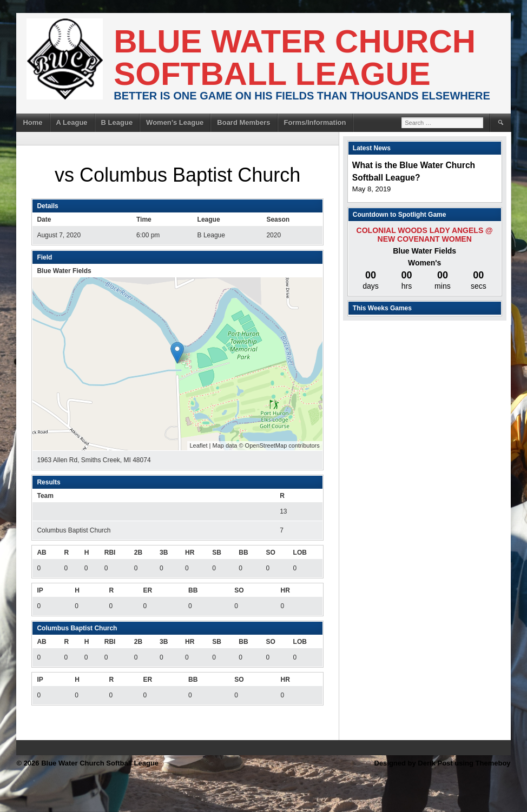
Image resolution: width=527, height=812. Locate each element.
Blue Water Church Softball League (295, 58)
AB (41, 553)
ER (147, 590)
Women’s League (175, 122)
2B (138, 553)
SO (270, 553)
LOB (300, 553)
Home (32, 122)
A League (72, 122)
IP (40, 590)
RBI (110, 553)
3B (164, 553)
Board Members (243, 122)
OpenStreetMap (266, 445)
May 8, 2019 (372, 189)
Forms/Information (315, 122)
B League (117, 122)
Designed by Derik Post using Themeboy (442, 763)
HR (190, 553)
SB (217, 553)
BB (243, 553)
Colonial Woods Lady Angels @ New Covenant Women (425, 235)
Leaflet (199, 445)
